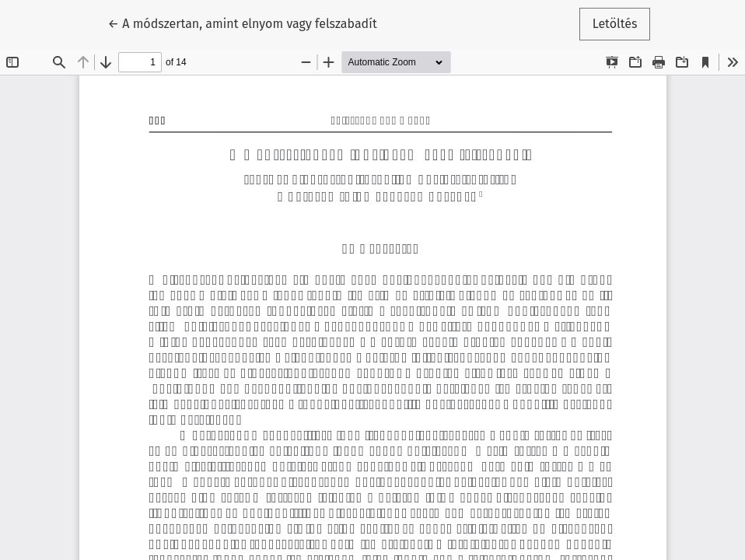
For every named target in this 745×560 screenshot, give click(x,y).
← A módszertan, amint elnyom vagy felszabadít (243, 23)
